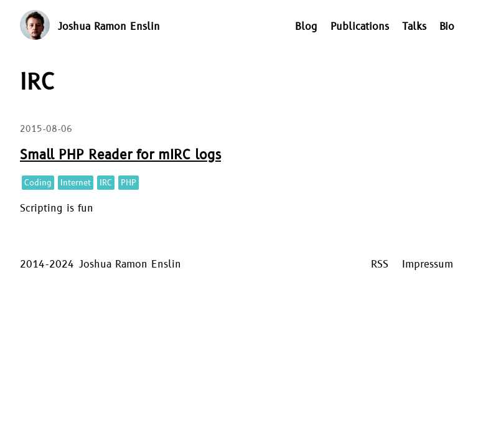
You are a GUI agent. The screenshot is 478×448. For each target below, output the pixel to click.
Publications (360, 27)
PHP (129, 183)
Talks (414, 27)
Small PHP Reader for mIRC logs (120, 155)
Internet (76, 183)
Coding (38, 183)
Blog (306, 27)
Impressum (428, 264)
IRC (106, 183)
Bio (447, 27)
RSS (380, 264)
